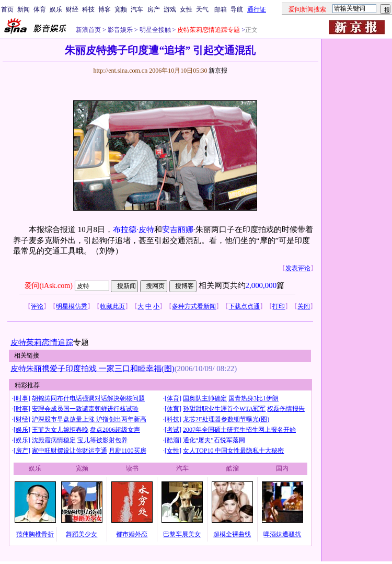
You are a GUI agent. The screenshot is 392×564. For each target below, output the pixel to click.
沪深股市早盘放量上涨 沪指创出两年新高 (89, 419)
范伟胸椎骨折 (35, 534)
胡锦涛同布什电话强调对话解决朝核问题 (88, 398)
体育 (40, 9)
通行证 (257, 9)
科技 (88, 9)
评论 (37, 306)
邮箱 (221, 9)
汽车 (137, 9)
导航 (237, 9)
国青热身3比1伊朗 (253, 398)
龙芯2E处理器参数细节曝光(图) (226, 419)
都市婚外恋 (132, 534)
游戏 (170, 9)
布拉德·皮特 (134, 229)
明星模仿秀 (72, 306)
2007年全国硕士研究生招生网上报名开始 (239, 430)
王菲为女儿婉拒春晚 (60, 430)
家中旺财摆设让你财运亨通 (70, 451)
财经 (72, 9)
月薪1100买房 (128, 451)
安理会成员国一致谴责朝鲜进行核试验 (85, 409)
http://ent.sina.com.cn (121, 71)
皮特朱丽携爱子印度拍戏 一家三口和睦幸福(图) (93, 369)
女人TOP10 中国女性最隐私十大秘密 (233, 451)
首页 (7, 9)
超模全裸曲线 (232, 534)
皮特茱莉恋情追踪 (42, 342)
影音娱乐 (120, 30)
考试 (173, 430)
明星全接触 (154, 30)
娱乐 (56, 9)
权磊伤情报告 (286, 409)
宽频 (121, 9)
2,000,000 (261, 285)
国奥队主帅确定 (205, 398)
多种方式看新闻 (194, 306)
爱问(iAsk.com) (48, 286)
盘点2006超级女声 (115, 430)
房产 (154, 9)
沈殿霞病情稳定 (54, 440)
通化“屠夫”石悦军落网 (214, 440)
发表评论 (298, 268)
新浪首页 (88, 30)
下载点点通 (244, 306)
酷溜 (173, 440)
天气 (202, 9)
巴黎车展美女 (182, 534)
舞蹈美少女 (82, 534)
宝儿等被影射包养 (102, 440)
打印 (279, 306)
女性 (186, 9)
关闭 (304, 306)
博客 (105, 9)
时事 (22, 398)
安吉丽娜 (178, 229)
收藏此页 (112, 306)
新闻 (24, 9)
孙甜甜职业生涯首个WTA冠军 (224, 409)
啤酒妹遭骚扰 (282, 534)
